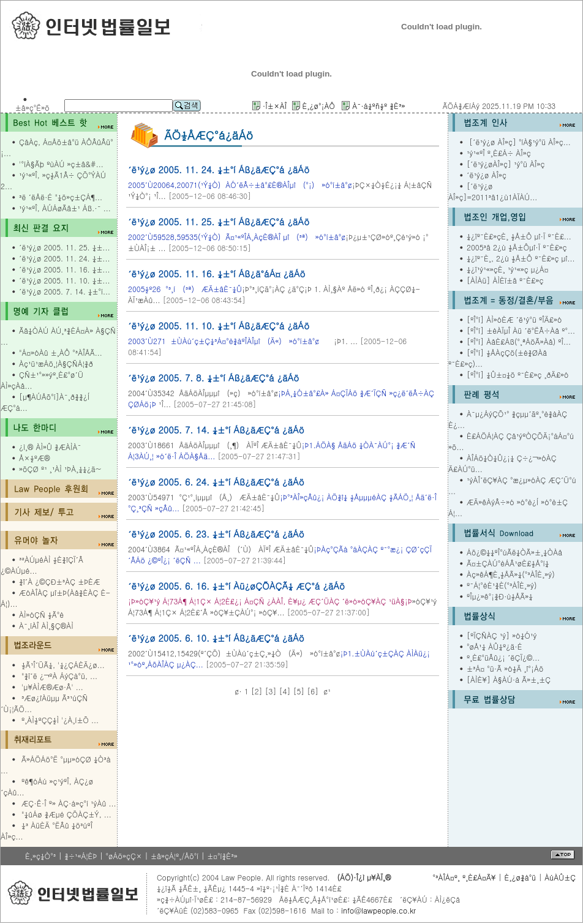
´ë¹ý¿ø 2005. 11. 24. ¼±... (64, 258)
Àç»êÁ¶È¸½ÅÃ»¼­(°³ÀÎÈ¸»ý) (511, 574)
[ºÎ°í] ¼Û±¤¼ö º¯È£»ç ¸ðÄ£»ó (518, 374)
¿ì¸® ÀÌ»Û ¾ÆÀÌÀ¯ (50, 447)
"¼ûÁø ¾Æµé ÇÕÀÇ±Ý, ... (66, 814)
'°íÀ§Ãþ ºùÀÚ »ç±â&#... (61, 164)
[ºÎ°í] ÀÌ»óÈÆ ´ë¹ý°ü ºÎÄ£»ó (514, 319)
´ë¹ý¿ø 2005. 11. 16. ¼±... (64, 269)
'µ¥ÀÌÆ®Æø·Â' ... (52, 687)
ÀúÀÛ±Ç (560, 877)
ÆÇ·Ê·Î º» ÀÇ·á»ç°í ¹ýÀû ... (69, 803)
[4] (285, 691)
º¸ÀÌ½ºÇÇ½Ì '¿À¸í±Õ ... (60, 720)
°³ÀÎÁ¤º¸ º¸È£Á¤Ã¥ (464, 877)
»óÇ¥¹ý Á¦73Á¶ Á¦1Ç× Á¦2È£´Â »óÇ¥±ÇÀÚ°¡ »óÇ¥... (282, 607)
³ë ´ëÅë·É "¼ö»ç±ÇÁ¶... (61, 197)
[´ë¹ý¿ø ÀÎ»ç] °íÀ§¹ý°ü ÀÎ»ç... (519, 142)
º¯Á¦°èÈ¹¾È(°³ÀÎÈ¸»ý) (502, 585)
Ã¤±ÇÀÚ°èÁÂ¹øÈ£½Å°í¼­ (508, 563)
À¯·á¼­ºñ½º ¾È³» (378, 106)
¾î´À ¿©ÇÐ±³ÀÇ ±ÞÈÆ (59, 581)
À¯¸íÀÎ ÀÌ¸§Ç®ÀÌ (46, 625)
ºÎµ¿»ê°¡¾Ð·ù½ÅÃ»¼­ (500, 596)
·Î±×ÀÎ (275, 106)
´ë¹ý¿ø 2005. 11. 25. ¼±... (64, 247)
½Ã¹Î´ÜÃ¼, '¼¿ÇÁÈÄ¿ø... (63, 665)
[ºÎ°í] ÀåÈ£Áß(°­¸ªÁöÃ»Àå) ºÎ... (519, 341)
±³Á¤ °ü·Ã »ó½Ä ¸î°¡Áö (505, 668)
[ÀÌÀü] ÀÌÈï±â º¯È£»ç (505, 280)
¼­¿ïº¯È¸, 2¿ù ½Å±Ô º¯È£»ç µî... (521, 258)
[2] (257, 691)
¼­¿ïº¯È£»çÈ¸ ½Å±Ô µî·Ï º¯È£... (519, 236)
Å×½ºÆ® (35, 458)
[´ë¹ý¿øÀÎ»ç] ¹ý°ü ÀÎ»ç (506, 164)
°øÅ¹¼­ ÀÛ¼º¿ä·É (495, 646)
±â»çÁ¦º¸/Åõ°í (175, 856)
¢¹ (327, 691)
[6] (313, 691)
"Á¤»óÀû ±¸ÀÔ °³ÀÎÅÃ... (61, 352)
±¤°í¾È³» (222, 856)
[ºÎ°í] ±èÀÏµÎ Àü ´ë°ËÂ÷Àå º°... (521, 330)
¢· (238, 691)
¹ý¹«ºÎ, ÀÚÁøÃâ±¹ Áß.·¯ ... (65, 208)
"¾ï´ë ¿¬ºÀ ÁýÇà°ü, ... (59, 676)
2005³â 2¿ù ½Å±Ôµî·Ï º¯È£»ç (517, 247)
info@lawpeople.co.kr (377, 910)
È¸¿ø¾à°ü (521, 877)
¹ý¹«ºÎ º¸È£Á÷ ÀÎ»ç (499, 153)
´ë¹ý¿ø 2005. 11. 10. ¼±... (64, 280)
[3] (271, 691)
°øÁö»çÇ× (124, 856)
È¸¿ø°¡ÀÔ (318, 106)
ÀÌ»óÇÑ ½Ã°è (41, 614)
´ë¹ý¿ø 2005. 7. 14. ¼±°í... (65, 291)
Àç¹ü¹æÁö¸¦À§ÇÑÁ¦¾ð (56, 363)
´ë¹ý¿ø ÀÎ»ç (487, 175)
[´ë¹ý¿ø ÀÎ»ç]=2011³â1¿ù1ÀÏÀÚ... (493, 191)
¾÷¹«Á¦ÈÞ (81, 856)
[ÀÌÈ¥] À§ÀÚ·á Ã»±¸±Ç (509, 679)
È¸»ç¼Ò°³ (40, 856)
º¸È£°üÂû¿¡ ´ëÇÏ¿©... (503, 657)
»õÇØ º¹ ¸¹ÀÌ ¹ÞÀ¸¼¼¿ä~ (60, 469)
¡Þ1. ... (243, 341)
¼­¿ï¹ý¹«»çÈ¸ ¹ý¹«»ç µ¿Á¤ (507, 269)
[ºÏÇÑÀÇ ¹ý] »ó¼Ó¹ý (502, 635)
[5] (299, 691)
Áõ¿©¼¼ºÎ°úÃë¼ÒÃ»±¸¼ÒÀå (514, 552)
